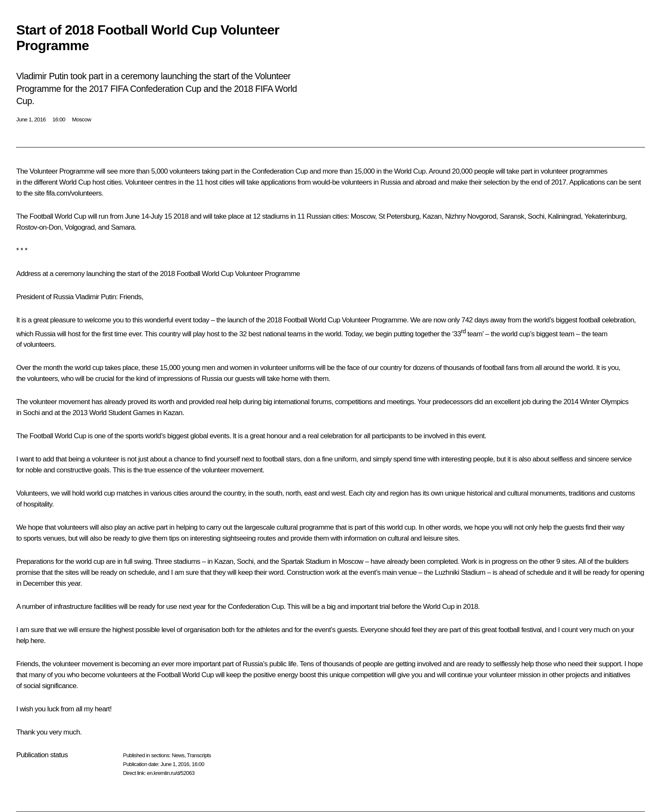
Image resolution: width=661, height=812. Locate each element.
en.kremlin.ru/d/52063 (171, 773)
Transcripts (199, 755)
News (178, 755)
